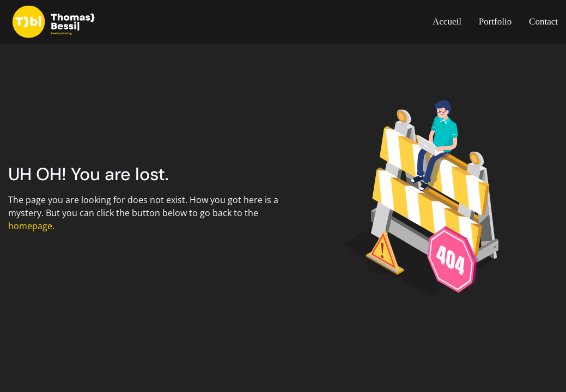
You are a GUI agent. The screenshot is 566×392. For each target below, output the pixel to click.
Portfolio (495, 22)
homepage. (31, 226)
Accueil (447, 22)
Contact (543, 22)
